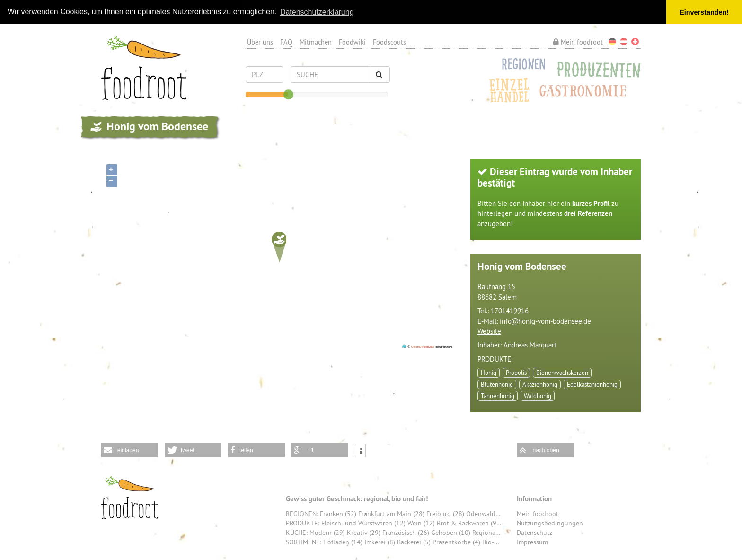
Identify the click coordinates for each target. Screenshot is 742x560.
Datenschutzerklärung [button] (317, 12)
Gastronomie (586, 92)
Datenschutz (534, 533)
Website (489, 331)
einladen (128, 450)
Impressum (532, 542)
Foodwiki (352, 42)
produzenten (96, 127)
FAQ (286, 42)
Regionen (521, 66)
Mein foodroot (578, 42)
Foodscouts (389, 42)
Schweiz (635, 42)
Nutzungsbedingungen (550, 523)
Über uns (260, 42)
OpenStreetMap (423, 346)
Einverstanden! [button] (704, 12)
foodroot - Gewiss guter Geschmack (130, 498)
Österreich (624, 42)
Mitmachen (316, 42)
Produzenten (596, 69)
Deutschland (612, 42)
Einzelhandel (510, 89)
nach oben (546, 450)
